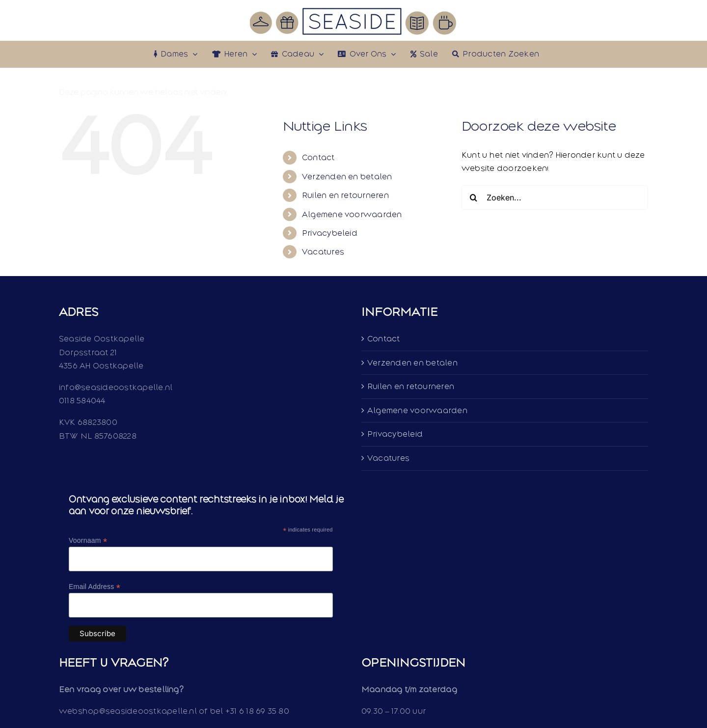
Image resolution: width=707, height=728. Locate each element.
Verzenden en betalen (347, 177)
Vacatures (323, 252)
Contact (318, 157)
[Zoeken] (474, 197)
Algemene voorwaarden (352, 214)
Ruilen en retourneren (345, 195)
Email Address (95, 587)
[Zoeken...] (555, 197)
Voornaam (88, 541)
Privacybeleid (330, 233)
